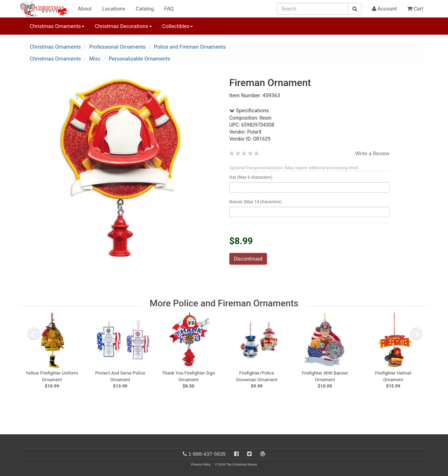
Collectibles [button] (178, 26)
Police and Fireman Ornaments (190, 47)
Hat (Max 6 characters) (252, 177)
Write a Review (372, 154)
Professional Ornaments (117, 47)
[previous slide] (34, 333)
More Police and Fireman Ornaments (224, 303)
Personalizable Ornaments (140, 59)
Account (384, 9)
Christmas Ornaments (55, 47)
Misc (95, 59)
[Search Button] (355, 9)
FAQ (169, 9)
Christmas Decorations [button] (123, 26)
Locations (114, 9)
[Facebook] (236, 454)
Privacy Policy (201, 464)
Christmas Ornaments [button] (57, 26)
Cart (415, 9)
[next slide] (416, 333)
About (85, 9)
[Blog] (263, 454)
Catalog (145, 9)
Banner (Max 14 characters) (257, 202)
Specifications (249, 111)
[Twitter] (249, 454)
